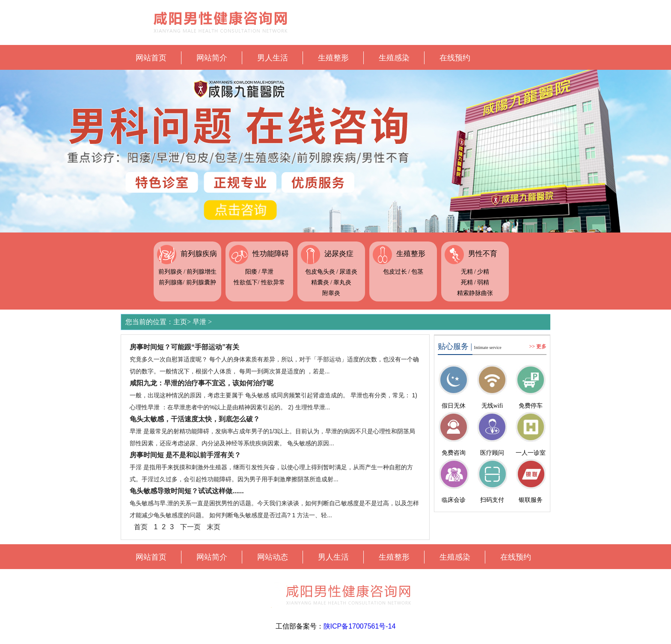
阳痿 (251, 272)
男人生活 (273, 58)
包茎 (417, 272)
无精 (467, 272)
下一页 (190, 527)
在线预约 (455, 58)
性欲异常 (273, 282)
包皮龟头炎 (320, 272)
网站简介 (212, 58)
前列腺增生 (202, 272)
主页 (180, 322)
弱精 (483, 282)
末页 (214, 527)
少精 (483, 272)
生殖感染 (394, 58)
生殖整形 (333, 58)
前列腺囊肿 (201, 282)
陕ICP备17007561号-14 (360, 626)
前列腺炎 (170, 272)
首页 (141, 527)
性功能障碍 (271, 254)
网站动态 (273, 557)
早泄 (267, 272)
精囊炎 (320, 282)
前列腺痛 (171, 282)
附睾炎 (331, 293)
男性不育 (483, 254)
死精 (467, 282)
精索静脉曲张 (475, 293)
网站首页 (151, 58)
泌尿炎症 (339, 254)
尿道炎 (348, 272)
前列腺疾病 (199, 254)
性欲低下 (246, 282)
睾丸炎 (342, 282)
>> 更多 (538, 346)
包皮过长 (395, 272)
